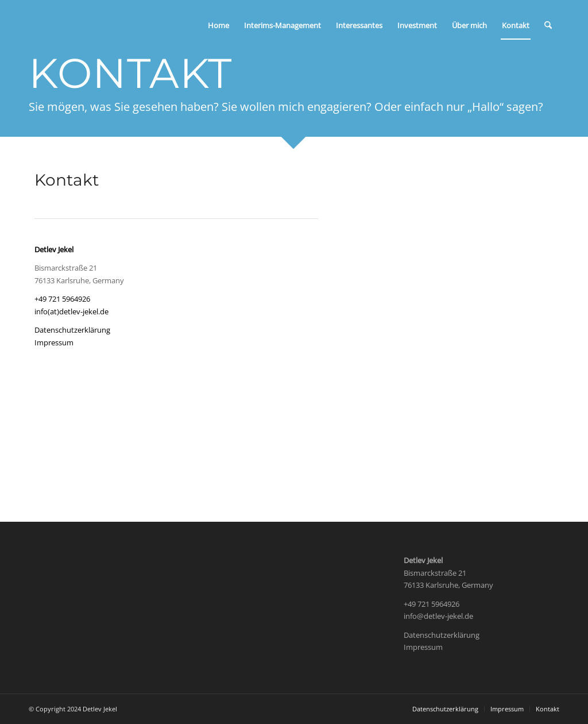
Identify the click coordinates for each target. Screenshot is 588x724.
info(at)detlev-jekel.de (71, 311)
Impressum (54, 342)
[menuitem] (218, 25)
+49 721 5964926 (62, 299)
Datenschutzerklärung (72, 330)
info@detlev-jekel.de (438, 616)
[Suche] (548, 25)
